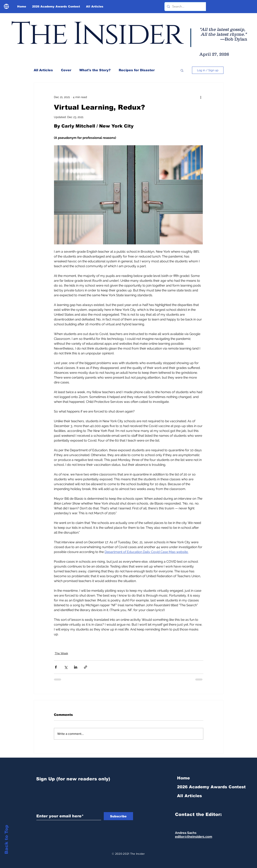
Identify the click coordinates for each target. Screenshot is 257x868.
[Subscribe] (118, 816)
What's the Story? (95, 70)
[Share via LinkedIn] (76, 667)
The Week (61, 653)
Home (183, 778)
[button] (182, 70)
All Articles (43, 70)
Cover (66, 70)
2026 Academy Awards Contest (199, 787)
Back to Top (6, 839)
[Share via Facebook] (56, 667)
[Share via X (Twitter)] (66, 667)
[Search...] (195, 7)
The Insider (96, 34)
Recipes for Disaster (137, 70)
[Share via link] (85, 667)
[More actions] (201, 97)
